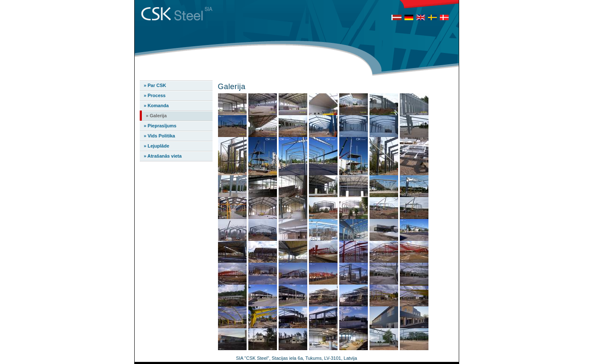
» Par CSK (155, 85)
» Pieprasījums (160, 126)
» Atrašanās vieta (163, 156)
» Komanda (156, 106)
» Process (155, 95)
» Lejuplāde (157, 146)
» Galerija (157, 116)
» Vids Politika (160, 136)
